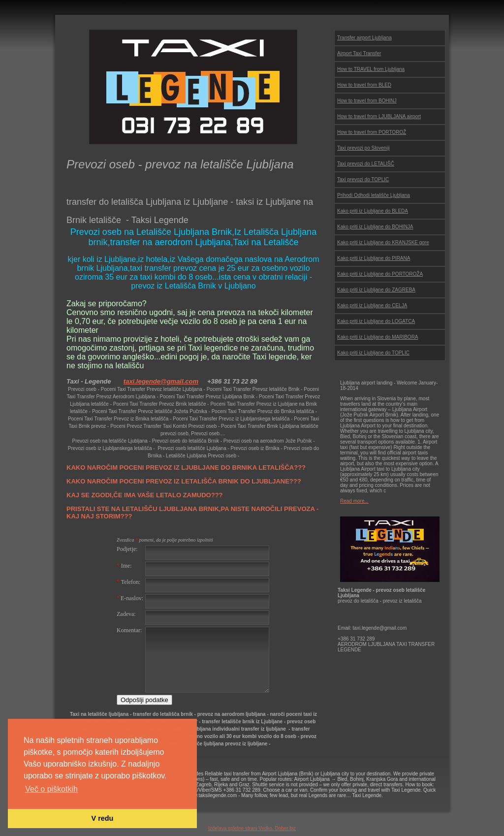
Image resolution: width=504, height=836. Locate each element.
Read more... (354, 501)
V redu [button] (103, 818)
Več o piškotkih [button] (51, 789)
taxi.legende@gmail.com (161, 381)
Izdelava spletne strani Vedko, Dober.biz (252, 828)
